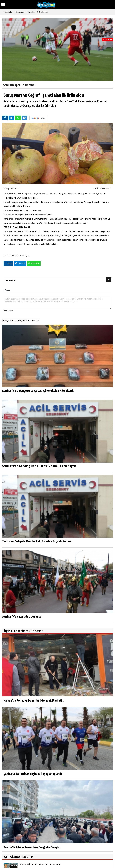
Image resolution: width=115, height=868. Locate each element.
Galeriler (20, 12)
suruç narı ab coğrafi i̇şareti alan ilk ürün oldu (21, 321)
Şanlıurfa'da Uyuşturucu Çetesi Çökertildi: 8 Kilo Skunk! (38, 391)
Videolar (8, 12)
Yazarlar (31, 12)
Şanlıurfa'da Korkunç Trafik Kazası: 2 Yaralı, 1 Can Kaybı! (39, 466)
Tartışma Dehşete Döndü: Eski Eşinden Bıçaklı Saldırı (37, 541)
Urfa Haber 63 (106, 189)
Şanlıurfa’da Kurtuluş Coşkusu (22, 617)
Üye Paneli (43, 12)
